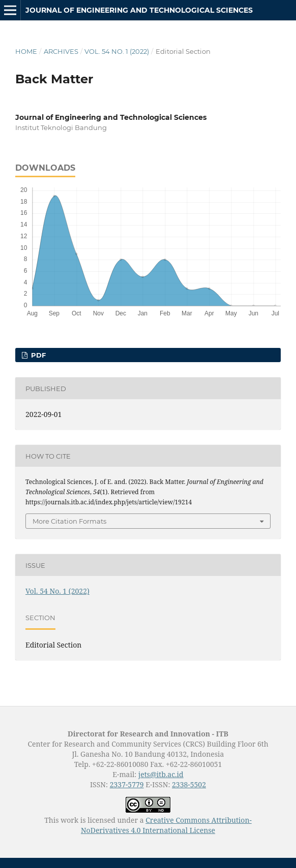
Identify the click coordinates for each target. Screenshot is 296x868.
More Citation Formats (69, 521)
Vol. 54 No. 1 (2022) (117, 51)
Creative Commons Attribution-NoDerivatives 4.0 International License (166, 825)
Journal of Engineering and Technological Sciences (139, 10)
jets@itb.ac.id (161, 774)
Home (26, 51)
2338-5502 (189, 784)
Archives (61, 51)
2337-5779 (127, 784)
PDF (37, 355)
